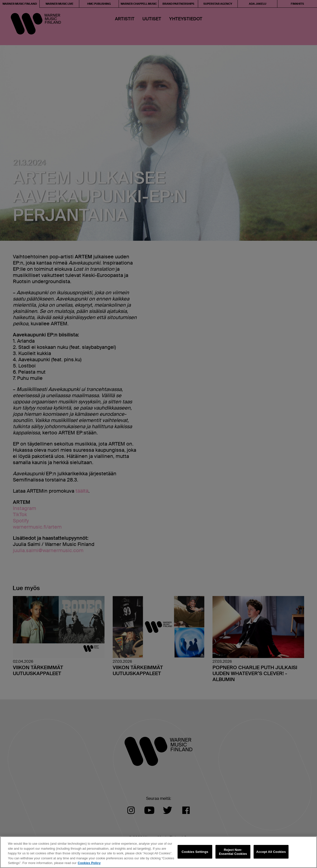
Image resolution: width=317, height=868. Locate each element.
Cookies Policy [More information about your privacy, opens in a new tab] (89, 863)
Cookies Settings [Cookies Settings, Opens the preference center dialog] (195, 852)
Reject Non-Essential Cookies (233, 852)
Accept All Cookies (271, 852)
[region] (158, 852)
